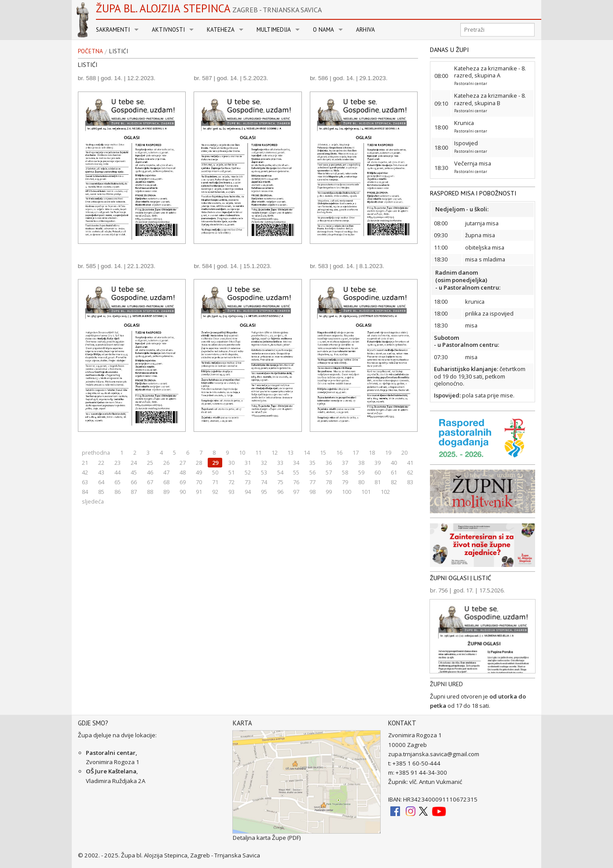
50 (215, 472)
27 (183, 463)
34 (296, 463)
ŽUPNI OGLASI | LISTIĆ (461, 578)
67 (150, 482)
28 (199, 463)
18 (372, 452)
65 (117, 482)
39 (378, 463)
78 (329, 482)
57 (329, 472)
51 (231, 472)
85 (101, 492)
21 (85, 463)
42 (85, 472)
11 (258, 452)
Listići (119, 51)
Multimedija (274, 30)
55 (296, 472)
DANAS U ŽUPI (449, 50)
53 (264, 472)
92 (215, 492)
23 (117, 463)
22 (101, 463)
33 (280, 463)
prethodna (96, 452)
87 (134, 492)
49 (199, 472)
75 (280, 482)
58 (345, 472)
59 (361, 472)
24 (134, 463)
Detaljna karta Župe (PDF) (267, 838)
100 (347, 492)
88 (150, 492)
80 (361, 482)
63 (85, 482)
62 (410, 472)
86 (117, 492)
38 (361, 463)
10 (242, 452)
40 (394, 463)
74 (264, 482)
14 (307, 452)
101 (366, 492)
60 (378, 472)
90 (183, 492)
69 (183, 482)
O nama (323, 30)
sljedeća (93, 501)
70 (199, 482)
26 (166, 463)
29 (215, 463)
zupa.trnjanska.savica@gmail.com (434, 754)
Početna (90, 51)
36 (329, 463)
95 (264, 492)
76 (296, 482)
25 (150, 463)
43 (101, 472)
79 (345, 482)
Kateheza (221, 30)
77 (312, 482)
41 (410, 463)
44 (117, 472)
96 (280, 492)
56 (312, 472)
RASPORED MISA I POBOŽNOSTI (473, 193)
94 (248, 492)
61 (394, 472)
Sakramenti (113, 30)
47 (166, 472)
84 (85, 492)
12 (275, 452)
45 (134, 472)
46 (150, 472)
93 (231, 492)
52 (248, 472)
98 (312, 492)
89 (166, 492)
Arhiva (365, 30)
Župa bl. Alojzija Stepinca (209, 8)
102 (385, 492)
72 (231, 482)
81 (378, 482)
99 (329, 492)
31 (248, 463)
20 (404, 452)
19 (388, 452)
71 (215, 482)
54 (280, 472)
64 (101, 482)
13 (290, 452)
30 (231, 463)
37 (345, 463)
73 (248, 482)
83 (410, 482)
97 (296, 492)
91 (199, 492)
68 (166, 482)
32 (264, 463)
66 (134, 482)
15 (323, 452)
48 (183, 472)
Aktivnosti (168, 30)
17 (356, 452)
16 (339, 452)
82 (394, 482)
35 (312, 463)
